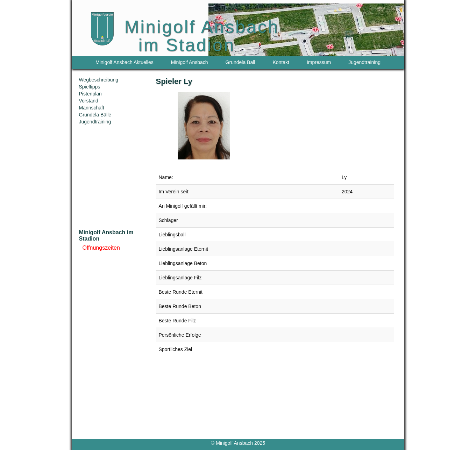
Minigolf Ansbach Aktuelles (125, 62)
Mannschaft (92, 108)
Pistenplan (90, 94)
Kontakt (281, 62)
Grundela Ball (240, 62)
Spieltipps (90, 87)
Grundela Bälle (95, 115)
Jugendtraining (364, 62)
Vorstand (89, 101)
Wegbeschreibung (99, 80)
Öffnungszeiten (101, 248)
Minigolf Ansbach (190, 62)
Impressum (319, 62)
